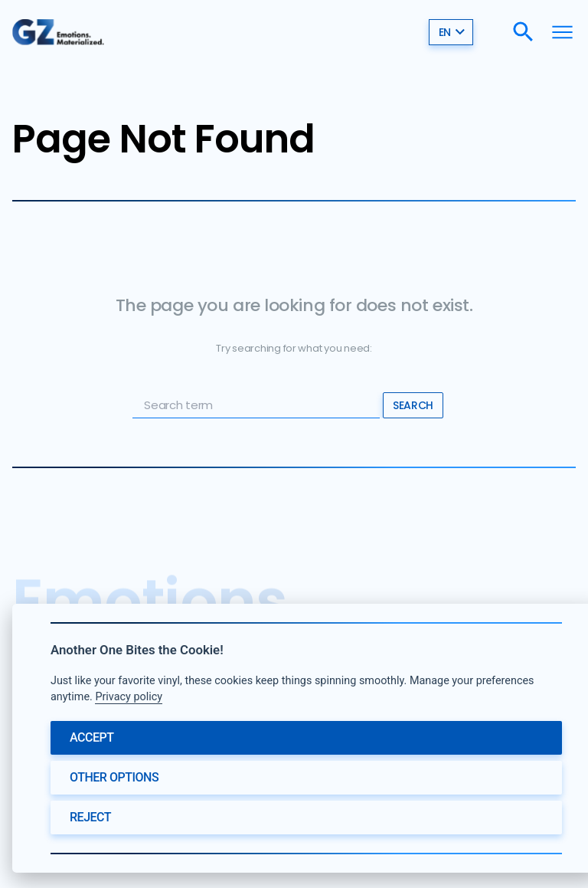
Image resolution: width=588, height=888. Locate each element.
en (452, 32)
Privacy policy (129, 697)
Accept (92, 737)
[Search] (523, 32)
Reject (90, 817)
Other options (114, 777)
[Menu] (562, 32)
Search (413, 405)
